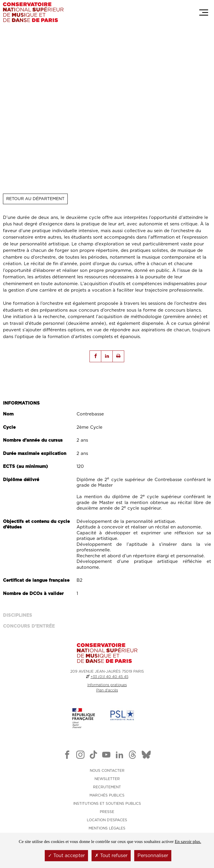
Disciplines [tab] (18, 615)
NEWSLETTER (107, 779)
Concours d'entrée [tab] (29, 626)
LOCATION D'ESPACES (107, 820)
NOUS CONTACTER (107, 771)
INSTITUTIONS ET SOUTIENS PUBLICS (107, 804)
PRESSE (107, 812)
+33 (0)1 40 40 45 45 (110, 677)
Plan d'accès (107, 690)
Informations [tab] (21, 403)
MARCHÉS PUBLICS (107, 795)
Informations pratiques (107, 685)
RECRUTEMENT (107, 787)
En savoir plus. (188, 842)
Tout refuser (111, 856)
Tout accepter (66, 856)
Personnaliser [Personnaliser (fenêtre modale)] (153, 856)
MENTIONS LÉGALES (107, 828)
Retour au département (35, 199)
